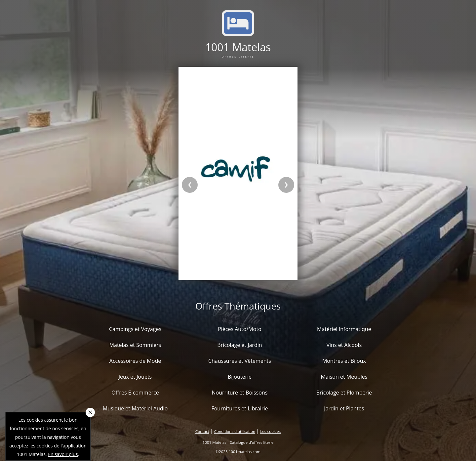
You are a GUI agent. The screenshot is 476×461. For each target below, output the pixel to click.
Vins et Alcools (344, 345)
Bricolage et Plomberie (344, 393)
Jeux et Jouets (135, 377)
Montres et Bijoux (344, 361)
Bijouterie (240, 377)
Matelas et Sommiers (135, 345)
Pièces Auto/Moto (240, 329)
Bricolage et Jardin (239, 345)
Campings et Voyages (135, 329)
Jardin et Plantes (344, 408)
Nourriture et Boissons (239, 393)
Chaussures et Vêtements (240, 361)
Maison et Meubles (344, 377)
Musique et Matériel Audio (135, 408)
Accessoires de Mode (135, 361)
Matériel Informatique (344, 329)
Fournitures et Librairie (239, 408)
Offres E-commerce (135, 393)
